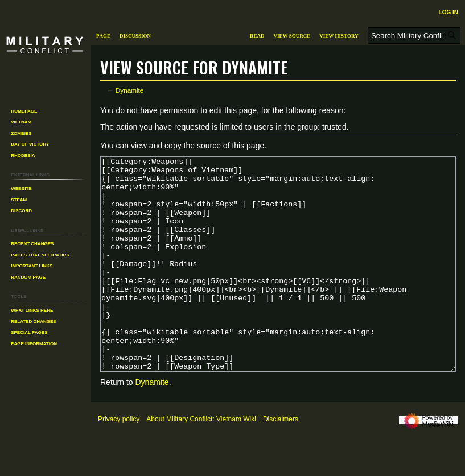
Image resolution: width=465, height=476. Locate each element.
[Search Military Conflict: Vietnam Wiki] (414, 36)
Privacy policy (119, 462)
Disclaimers (281, 462)
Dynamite (130, 90)
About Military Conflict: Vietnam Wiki (201, 462)
